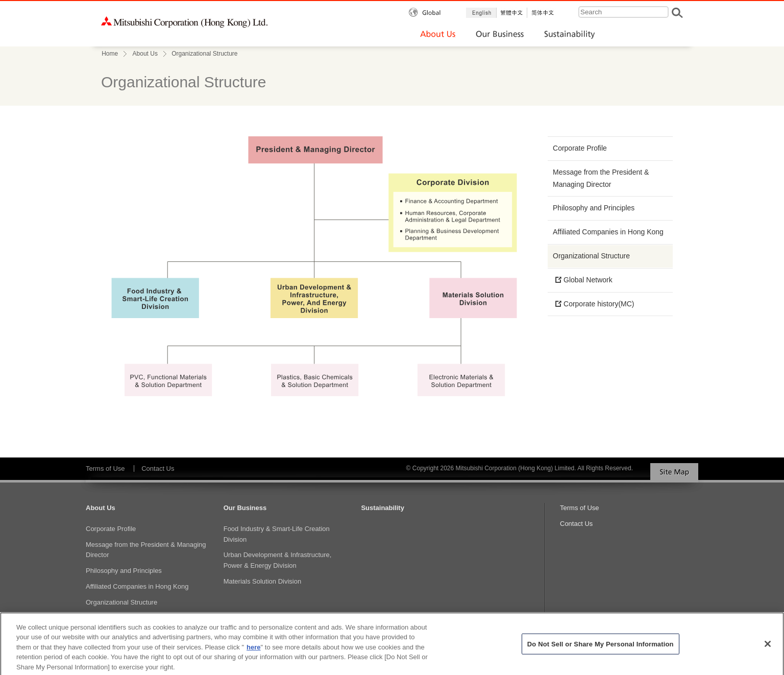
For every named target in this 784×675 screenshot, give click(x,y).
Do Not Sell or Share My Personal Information (601, 647)
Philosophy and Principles (594, 208)
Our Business (245, 508)
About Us (145, 54)
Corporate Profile (580, 148)
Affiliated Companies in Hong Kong (608, 232)
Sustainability (383, 508)
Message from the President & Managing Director (601, 178)
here (253, 651)
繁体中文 (512, 13)
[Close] (768, 647)
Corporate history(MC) (599, 304)
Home (110, 54)
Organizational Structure (591, 256)
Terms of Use (105, 468)
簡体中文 (543, 13)
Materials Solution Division (262, 581)
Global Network (588, 280)
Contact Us (158, 468)
